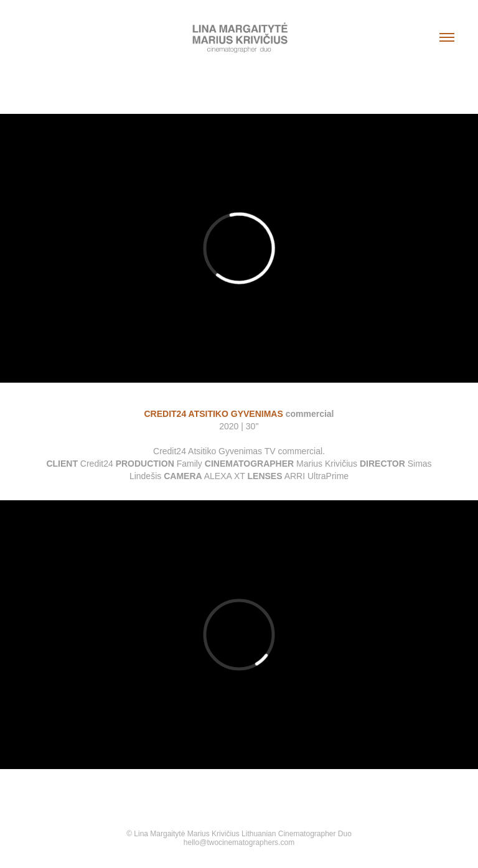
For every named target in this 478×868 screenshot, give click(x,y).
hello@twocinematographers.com (239, 842)
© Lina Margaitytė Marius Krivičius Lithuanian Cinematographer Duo (239, 834)
